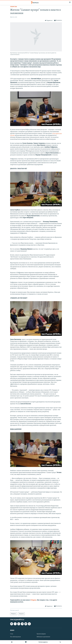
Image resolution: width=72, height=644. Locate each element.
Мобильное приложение (43, 637)
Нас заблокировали (15, 637)
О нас (12, 634)
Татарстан (13, 7)
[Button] (49, 20)
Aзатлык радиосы (43, 642)
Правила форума (41, 634)
